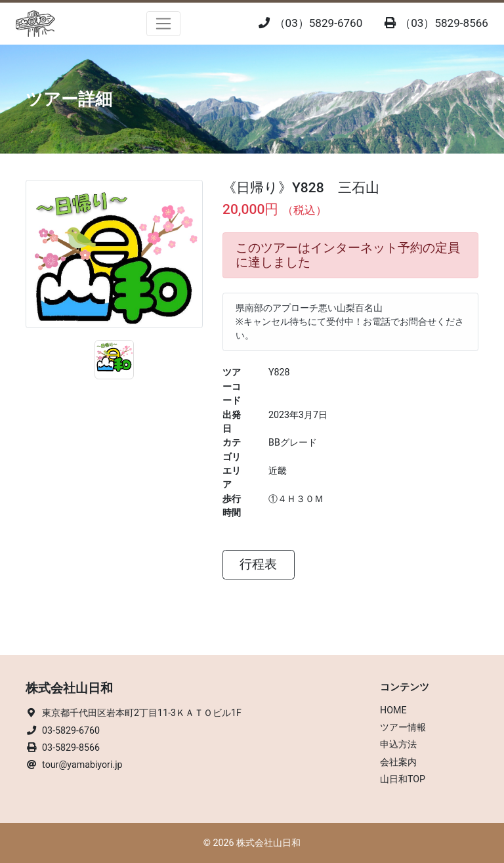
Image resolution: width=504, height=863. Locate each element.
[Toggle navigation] (164, 24)
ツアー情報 (403, 727)
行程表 (258, 564)
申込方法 (398, 744)
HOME (393, 710)
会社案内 (398, 762)
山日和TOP (403, 779)
